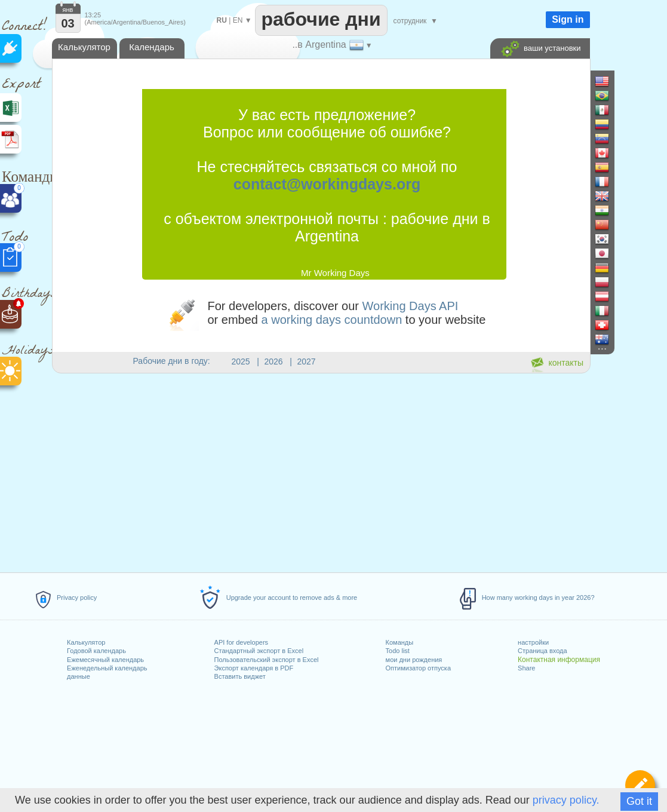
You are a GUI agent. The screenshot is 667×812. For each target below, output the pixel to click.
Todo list (398, 651)
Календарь (152, 47)
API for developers (242, 642)
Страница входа (542, 651)
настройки (533, 642)
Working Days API (411, 306)
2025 (241, 361)
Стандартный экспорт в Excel (259, 651)
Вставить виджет (240, 676)
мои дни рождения (414, 660)
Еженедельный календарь (107, 668)
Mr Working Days (335, 273)
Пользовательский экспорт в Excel (267, 660)
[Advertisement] (321, 471)
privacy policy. (566, 800)
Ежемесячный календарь (105, 660)
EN (238, 20)
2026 (274, 361)
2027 (307, 361)
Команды (400, 642)
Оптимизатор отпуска (418, 668)
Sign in (568, 19)
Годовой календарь (96, 651)
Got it (639, 801)
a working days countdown (332, 320)
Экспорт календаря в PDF (254, 668)
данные (79, 676)
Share (526, 668)
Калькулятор (86, 642)
